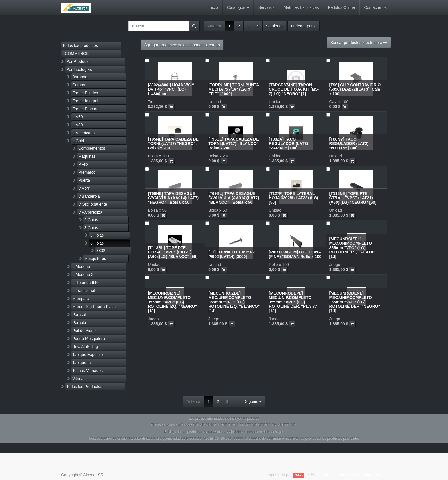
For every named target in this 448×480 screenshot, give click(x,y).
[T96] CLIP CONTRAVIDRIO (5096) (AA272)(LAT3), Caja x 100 (355, 89)
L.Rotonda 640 (85, 283)
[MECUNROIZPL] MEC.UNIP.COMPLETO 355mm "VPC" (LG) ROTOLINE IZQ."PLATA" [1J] (352, 248)
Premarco (87, 172)
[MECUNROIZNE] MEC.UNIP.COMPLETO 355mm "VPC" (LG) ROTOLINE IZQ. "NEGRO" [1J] (173, 302)
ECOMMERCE (76, 53)
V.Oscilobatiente (93, 204)
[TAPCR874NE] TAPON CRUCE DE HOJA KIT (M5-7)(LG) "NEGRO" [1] (294, 89)
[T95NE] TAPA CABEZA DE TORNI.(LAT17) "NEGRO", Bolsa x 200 (173, 144)
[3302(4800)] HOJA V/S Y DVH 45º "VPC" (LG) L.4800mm (171, 89)
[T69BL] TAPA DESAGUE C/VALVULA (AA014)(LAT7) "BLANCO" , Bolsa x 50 (234, 198)
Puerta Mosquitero (89, 339)
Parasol (79, 315)
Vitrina (78, 379)
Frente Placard (85, 109)
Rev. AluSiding (85, 347)
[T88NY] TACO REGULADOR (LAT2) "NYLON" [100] (349, 144)
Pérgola (79, 323)
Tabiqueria (82, 363)
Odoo (299, 475)
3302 (101, 251)
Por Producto (78, 61)
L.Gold (78, 141)
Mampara (81, 299)
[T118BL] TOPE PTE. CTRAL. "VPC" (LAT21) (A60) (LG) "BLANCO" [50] (173, 252)
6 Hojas (97, 243)
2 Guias (91, 220)
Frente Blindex (85, 93)
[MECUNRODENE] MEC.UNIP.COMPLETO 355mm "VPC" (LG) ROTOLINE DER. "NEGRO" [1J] (355, 302)
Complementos (92, 148)
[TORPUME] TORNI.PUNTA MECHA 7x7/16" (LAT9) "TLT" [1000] (234, 89)
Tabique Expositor (88, 355)
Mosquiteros (95, 259)
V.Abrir (84, 188)
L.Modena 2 (83, 275)
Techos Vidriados (87, 371)
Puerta (84, 180)
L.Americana (84, 133)
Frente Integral (85, 101)
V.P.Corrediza (90, 212)
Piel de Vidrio (84, 331)
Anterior (214, 26)
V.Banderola (89, 196)
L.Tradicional (84, 291)
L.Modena (81, 267)
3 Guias (91, 228)
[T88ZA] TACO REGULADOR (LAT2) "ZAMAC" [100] (288, 144)
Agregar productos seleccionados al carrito (182, 45)
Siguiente (274, 26)
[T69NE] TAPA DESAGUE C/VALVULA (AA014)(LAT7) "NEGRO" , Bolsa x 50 (173, 198)
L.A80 (78, 125)
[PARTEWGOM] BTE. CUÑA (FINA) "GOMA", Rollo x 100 (295, 254)
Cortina (79, 85)
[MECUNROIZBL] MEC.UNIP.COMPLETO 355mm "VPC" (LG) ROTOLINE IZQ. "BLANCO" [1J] (234, 302)
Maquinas (87, 156)
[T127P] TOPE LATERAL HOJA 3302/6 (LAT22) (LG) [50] (294, 198)
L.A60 (78, 117)
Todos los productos (80, 45)
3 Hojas (97, 235)
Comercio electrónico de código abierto (351, 475)
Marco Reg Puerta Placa (94, 307)
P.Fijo (83, 164)
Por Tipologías (79, 69)
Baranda (80, 77)
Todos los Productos (84, 387)
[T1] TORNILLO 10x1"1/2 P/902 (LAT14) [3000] (231, 254)
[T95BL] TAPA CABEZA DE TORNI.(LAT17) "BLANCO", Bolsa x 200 (234, 144)
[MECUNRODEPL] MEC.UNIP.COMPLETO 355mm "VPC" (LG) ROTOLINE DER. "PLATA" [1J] (293, 302)
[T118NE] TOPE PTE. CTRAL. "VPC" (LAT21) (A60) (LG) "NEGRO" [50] (353, 198)
